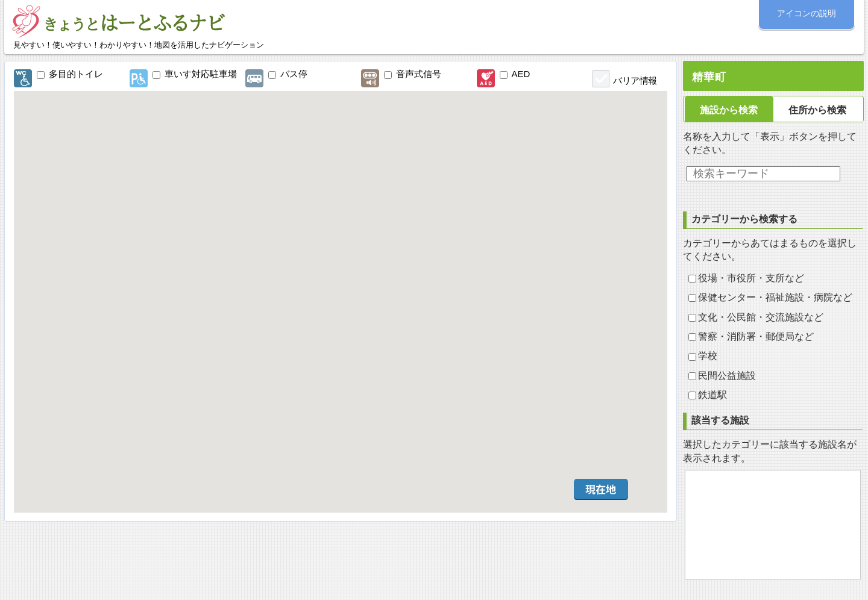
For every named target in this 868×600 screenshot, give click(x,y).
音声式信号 (419, 74)
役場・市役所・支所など (751, 278)
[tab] (729, 110)
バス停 (294, 74)
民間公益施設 (727, 376)
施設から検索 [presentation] (729, 110)
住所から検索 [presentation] (817, 110)
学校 (708, 356)
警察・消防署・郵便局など (756, 336)
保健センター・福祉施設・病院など (775, 297)
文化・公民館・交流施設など (761, 317)
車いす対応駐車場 (201, 74)
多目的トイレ (76, 74)
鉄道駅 (712, 395)
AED (521, 74)
